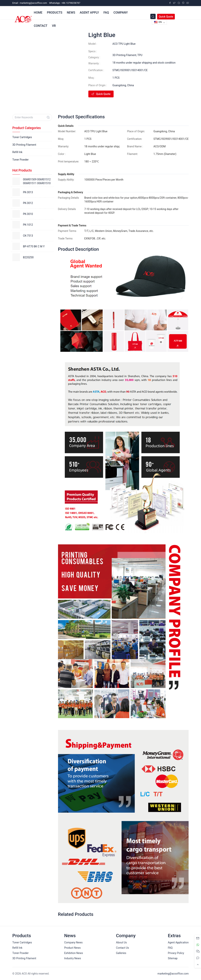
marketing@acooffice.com (173, 974)
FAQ (170, 948)
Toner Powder (21, 160)
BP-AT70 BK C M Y (34, 246)
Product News (73, 948)
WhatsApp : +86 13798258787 (65, 3)
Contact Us (123, 948)
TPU (140, 55)
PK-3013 (28, 192)
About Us (121, 942)
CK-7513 (28, 236)
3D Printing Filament (124, 55)
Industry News (73, 958)
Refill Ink (17, 152)
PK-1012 (28, 225)
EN (158, 22)
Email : (30, 3)
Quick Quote (166, 17)
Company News (73, 942)
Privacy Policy (176, 953)
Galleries (121, 953)
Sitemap (173, 958)
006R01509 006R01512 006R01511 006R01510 (37, 181)
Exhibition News (74, 953)
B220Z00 (28, 257)
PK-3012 (28, 203)
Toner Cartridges (22, 137)
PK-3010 (28, 214)
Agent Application (178, 942)
